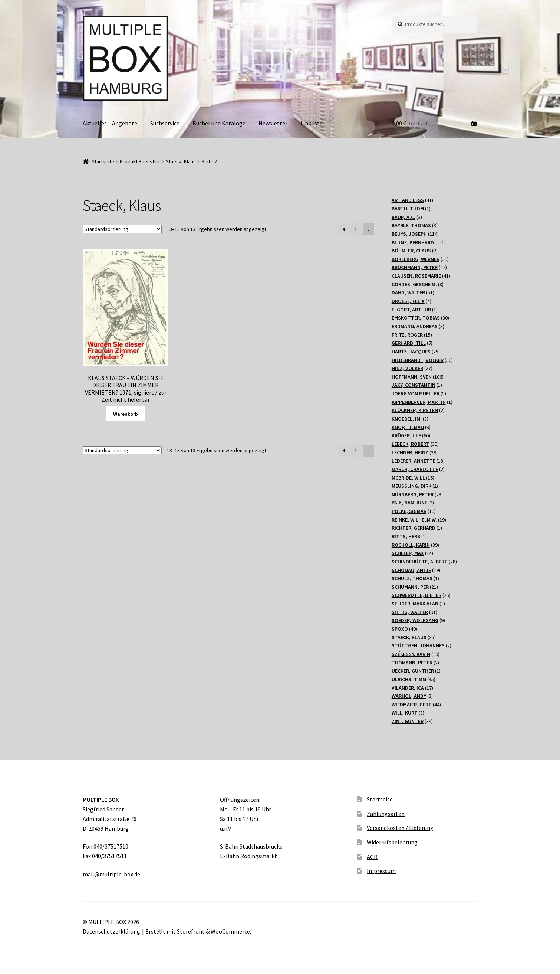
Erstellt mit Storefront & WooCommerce (198, 931)
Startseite (103, 161)
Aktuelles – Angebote (110, 123)
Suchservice (165, 123)
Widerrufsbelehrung (392, 842)
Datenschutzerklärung (111, 931)
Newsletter (273, 123)
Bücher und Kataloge (219, 123)
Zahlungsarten (386, 814)
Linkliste (312, 123)
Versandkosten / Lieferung (400, 828)
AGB (372, 857)
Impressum (381, 871)
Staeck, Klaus (181, 161)
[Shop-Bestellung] (122, 229)
